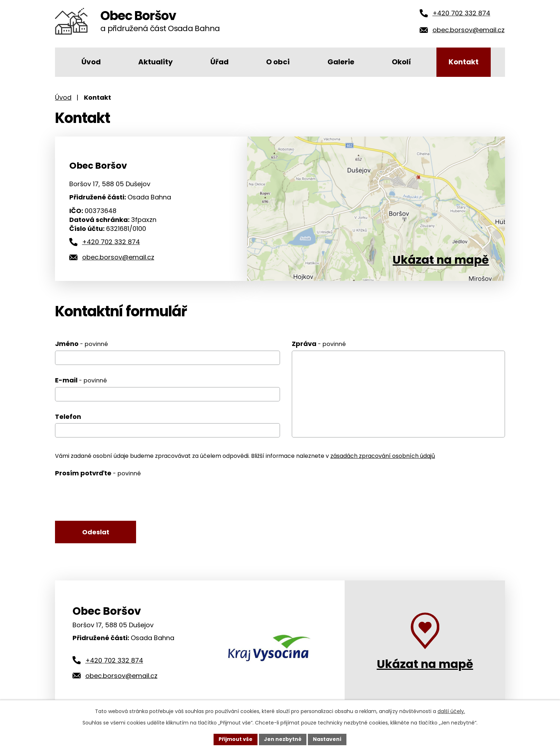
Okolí (401, 62)
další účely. (451, 711)
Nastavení (327, 739)
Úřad (219, 62)
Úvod (91, 62)
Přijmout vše (236, 739)
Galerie (341, 62)
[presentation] (109, 496)
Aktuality (156, 62)
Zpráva (319, 344)
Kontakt (464, 62)
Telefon (68, 417)
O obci (278, 62)
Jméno (81, 344)
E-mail (81, 380)
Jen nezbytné (283, 739)
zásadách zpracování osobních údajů (383, 456)
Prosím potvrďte (98, 473)
